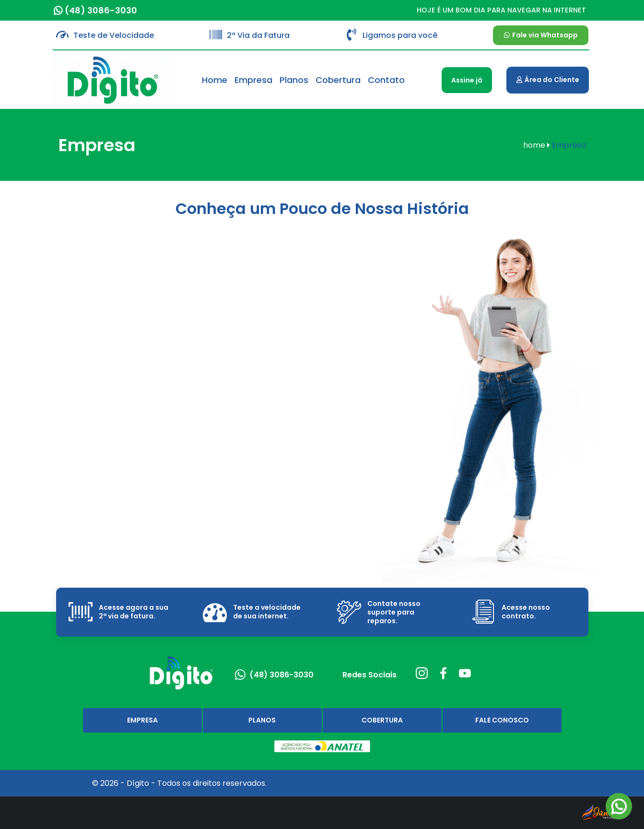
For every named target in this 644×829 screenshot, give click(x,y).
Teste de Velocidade (114, 35)
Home (215, 80)
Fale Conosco (502, 720)
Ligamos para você (400, 35)
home (537, 145)
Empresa (253, 80)
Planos (294, 80)
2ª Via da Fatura (258, 35)
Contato (386, 80)
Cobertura (338, 80)
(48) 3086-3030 (101, 10)
